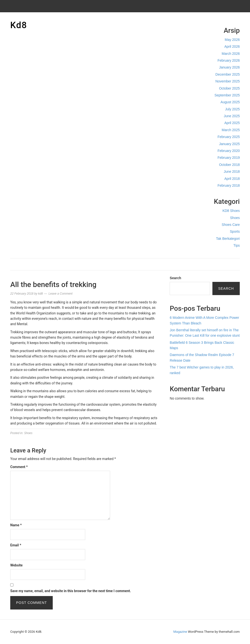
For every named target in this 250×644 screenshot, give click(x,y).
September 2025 (227, 95)
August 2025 (230, 102)
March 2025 (231, 130)
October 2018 (229, 165)
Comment (19, 467)
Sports (235, 231)
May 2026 (232, 40)
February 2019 (229, 158)
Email (16, 545)
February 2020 (229, 151)
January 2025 (229, 144)
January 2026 (229, 67)
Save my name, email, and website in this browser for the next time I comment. (71, 591)
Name (16, 525)
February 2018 (229, 185)
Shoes (235, 218)
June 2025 (232, 116)
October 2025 (229, 88)
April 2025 (232, 123)
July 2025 (232, 109)
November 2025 (228, 81)
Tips (237, 245)
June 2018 (232, 172)
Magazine (180, 632)
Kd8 (19, 25)
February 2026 (229, 60)
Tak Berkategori (228, 239)
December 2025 (228, 74)
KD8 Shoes (231, 211)
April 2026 (232, 46)
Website (16, 565)
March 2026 (231, 54)
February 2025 (229, 137)
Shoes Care (231, 225)
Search (175, 278)
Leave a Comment (61, 294)
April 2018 (232, 179)
